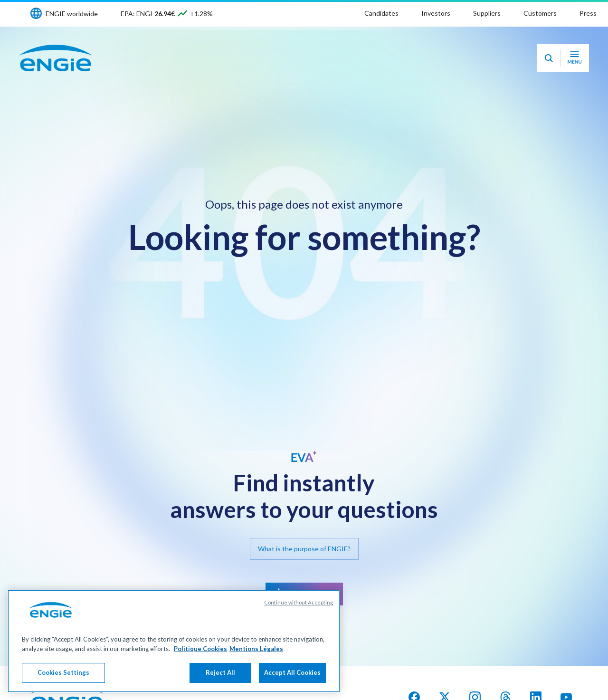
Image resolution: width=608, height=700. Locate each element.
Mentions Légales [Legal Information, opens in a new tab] (256, 649)
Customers (540, 13)
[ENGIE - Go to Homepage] (56, 58)
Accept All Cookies (292, 672)
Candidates (381, 13)
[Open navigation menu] (575, 58)
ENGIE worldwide (72, 14)
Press (588, 13)
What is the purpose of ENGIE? (304, 549)
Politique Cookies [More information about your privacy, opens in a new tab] (200, 649)
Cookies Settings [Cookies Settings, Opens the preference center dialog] (63, 672)
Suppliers (487, 13)
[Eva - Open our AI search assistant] (549, 58)
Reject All (220, 672)
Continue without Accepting (299, 602)
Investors (436, 13)
